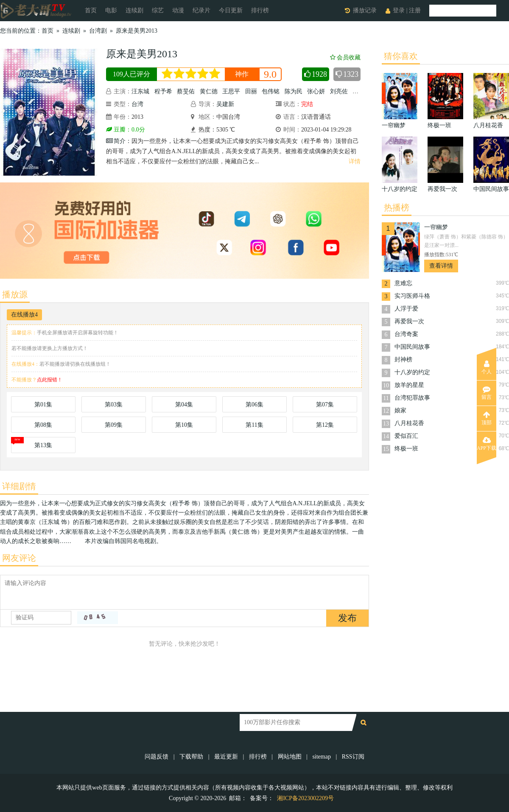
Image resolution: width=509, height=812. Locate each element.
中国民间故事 (412, 347)
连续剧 (134, 10)
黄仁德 (209, 91)
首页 (91, 10)
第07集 (325, 405)
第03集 (114, 405)
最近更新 (226, 757)
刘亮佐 (339, 91)
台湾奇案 (406, 334)
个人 (487, 367)
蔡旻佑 (186, 91)
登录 (399, 10)
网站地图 (290, 757)
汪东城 (140, 91)
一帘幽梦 (436, 227)
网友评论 (19, 558)
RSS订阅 (353, 757)
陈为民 (294, 91)
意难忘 (403, 283)
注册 (415, 10)
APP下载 (487, 444)
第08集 (43, 425)
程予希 (163, 91)
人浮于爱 (406, 309)
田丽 (251, 91)
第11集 (254, 425)
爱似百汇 (406, 436)
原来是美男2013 (137, 31)
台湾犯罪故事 (412, 398)
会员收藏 (345, 57)
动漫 (178, 10)
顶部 (487, 418)
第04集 (184, 405)
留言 (487, 393)
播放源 (15, 294)
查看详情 (441, 266)
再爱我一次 (409, 321)
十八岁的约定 (412, 372)
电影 (111, 10)
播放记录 (365, 10)
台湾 (137, 104)
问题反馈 (157, 757)
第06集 (255, 405)
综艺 (158, 10)
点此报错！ (50, 380)
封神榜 (403, 360)
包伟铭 (271, 91)
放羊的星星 (409, 385)
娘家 (400, 410)
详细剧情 (19, 486)
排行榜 (260, 10)
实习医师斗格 (412, 296)
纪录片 (201, 10)
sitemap (322, 757)
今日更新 (231, 10)
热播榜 (397, 207)
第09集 (114, 425)
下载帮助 (191, 757)
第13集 (43, 445)
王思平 (231, 91)
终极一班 (406, 449)
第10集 (184, 425)
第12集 (325, 425)
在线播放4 (24, 315)
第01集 (43, 405)
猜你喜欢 (401, 56)
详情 (355, 161)
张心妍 (316, 91)
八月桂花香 (409, 423)
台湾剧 (98, 31)
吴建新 (225, 104)
